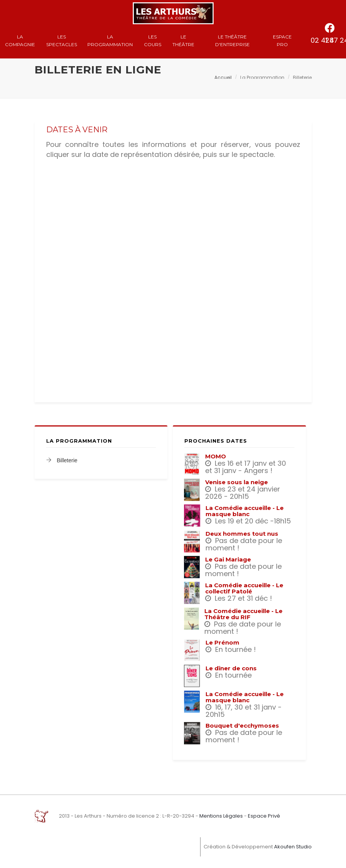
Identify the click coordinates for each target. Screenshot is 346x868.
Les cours (153, 41)
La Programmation (110, 41)
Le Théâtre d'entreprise (232, 41)
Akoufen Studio (293, 847)
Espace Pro (282, 41)
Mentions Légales (221, 816)
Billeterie (62, 460)
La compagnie (20, 41)
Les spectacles (62, 41)
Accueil (223, 77)
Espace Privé (264, 816)
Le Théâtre (183, 41)
